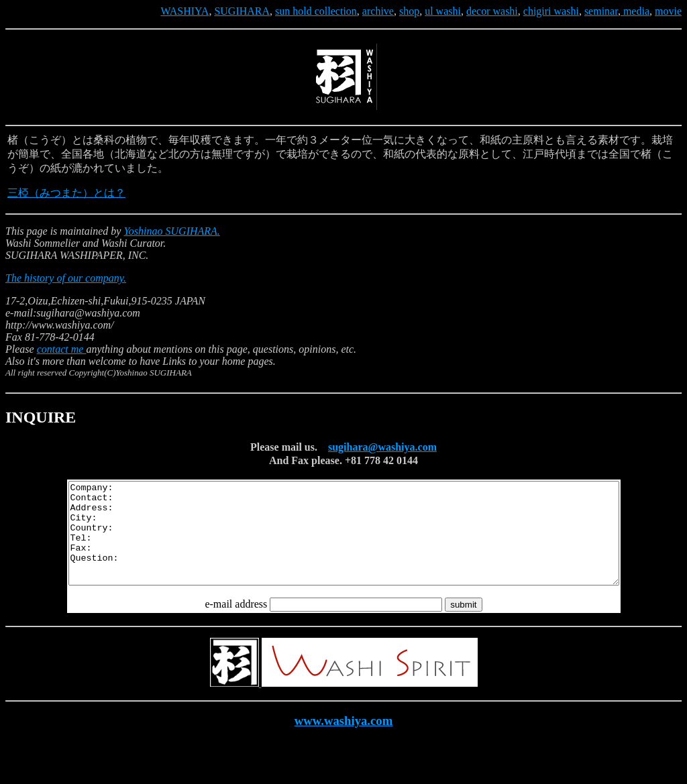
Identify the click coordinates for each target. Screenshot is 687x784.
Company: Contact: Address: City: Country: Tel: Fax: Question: (344, 543)
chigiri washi (551, 11)
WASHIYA (184, 11)
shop (409, 11)
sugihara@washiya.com (382, 447)
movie (668, 11)
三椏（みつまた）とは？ (66, 193)
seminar (601, 11)
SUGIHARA (242, 11)
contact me (62, 349)
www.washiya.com (344, 741)
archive (378, 11)
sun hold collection (316, 11)
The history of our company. (66, 278)
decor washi (492, 11)
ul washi (443, 11)
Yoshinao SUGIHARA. (171, 231)
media (635, 11)
